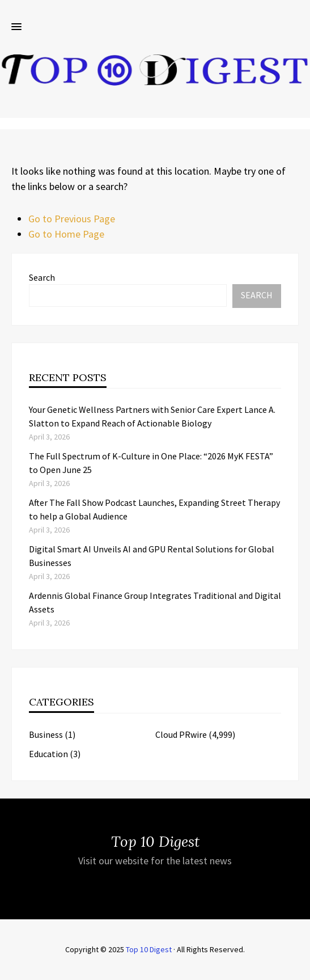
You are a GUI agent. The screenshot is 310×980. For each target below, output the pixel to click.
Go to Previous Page (72, 219)
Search (42, 277)
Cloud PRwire (181, 734)
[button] (16, 27)
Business (46, 734)
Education (48, 754)
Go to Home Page (66, 234)
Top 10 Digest (149, 949)
